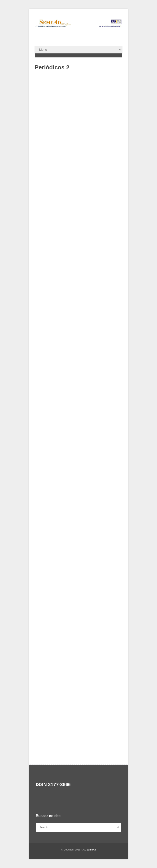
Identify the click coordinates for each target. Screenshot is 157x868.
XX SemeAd (89, 850)
